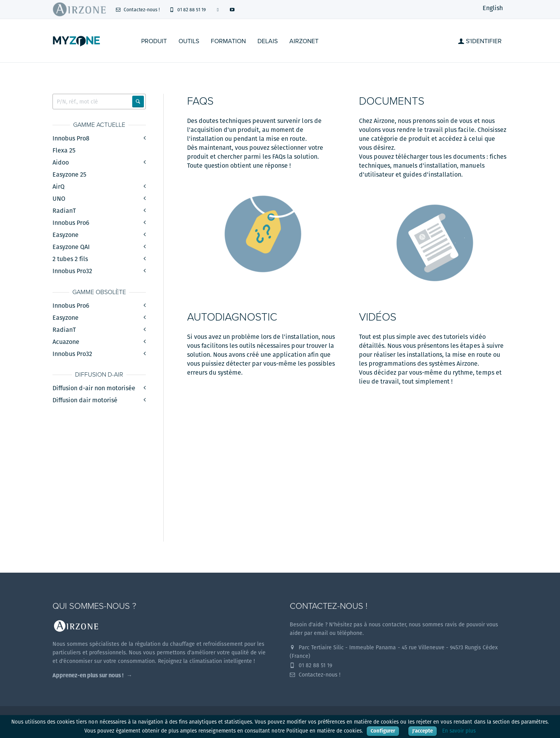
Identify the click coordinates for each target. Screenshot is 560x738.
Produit (154, 41)
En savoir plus (459, 731)
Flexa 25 (64, 150)
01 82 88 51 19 (188, 10)
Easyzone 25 (69, 174)
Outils (189, 41)
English (493, 8)
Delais (268, 41)
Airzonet (304, 41)
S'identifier (480, 41)
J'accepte (423, 731)
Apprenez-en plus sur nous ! (88, 675)
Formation (228, 41)
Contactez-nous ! (138, 10)
